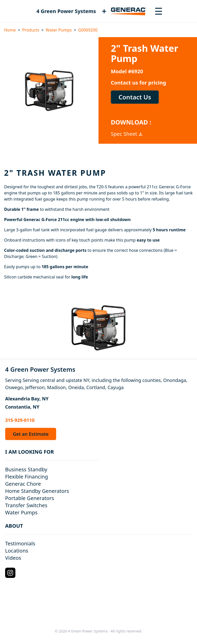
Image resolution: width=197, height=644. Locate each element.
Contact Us (135, 97)
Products (31, 30)
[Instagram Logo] (10, 573)
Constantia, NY (22, 407)
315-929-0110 (20, 420)
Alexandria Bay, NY (27, 399)
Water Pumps (59, 30)
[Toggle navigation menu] (159, 11)
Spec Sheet (127, 134)
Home (10, 30)
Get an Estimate (31, 434)
